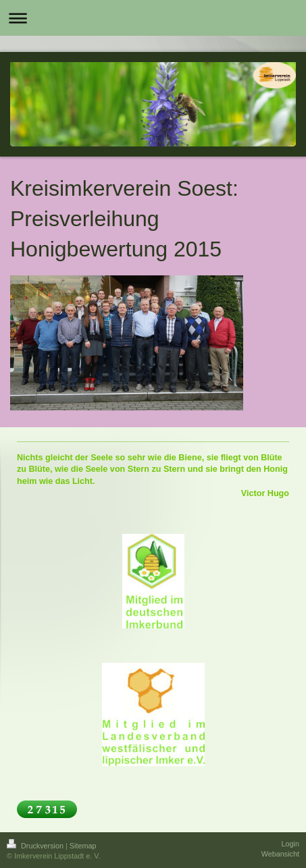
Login (290, 844)
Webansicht (280, 854)
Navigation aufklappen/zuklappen (153, 18)
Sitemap (83, 846)
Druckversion (36, 846)
